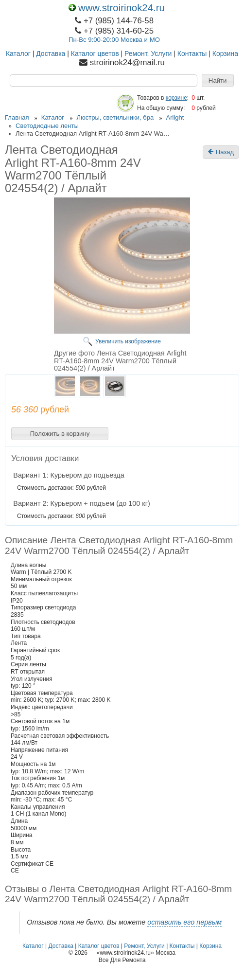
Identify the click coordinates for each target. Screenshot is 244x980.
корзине (176, 98)
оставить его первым (184, 922)
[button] (218, 81)
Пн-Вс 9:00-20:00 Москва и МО (114, 40)
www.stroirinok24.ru (117, 8)
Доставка (51, 53)
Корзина (225, 53)
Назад (221, 152)
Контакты (192, 53)
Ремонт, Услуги (148, 53)
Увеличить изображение (128, 341)
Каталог (18, 53)
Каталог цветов (95, 53)
